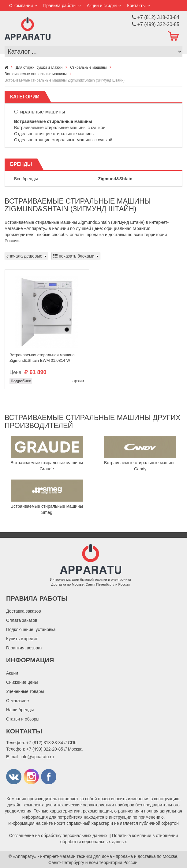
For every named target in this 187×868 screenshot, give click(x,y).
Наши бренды (20, 710)
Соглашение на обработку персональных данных (58, 835)
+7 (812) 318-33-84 (45, 743)
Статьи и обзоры (23, 719)
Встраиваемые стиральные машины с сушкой (60, 128)
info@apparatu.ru (37, 757)
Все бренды (26, 179)
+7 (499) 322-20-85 (45, 749)
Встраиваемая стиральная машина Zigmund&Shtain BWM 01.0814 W (42, 358)
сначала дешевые (26, 256)
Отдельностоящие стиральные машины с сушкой (63, 140)
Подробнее (21, 381)
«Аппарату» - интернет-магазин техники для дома (62, 856)
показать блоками (76, 256)
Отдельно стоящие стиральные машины (54, 134)
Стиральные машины (40, 112)
